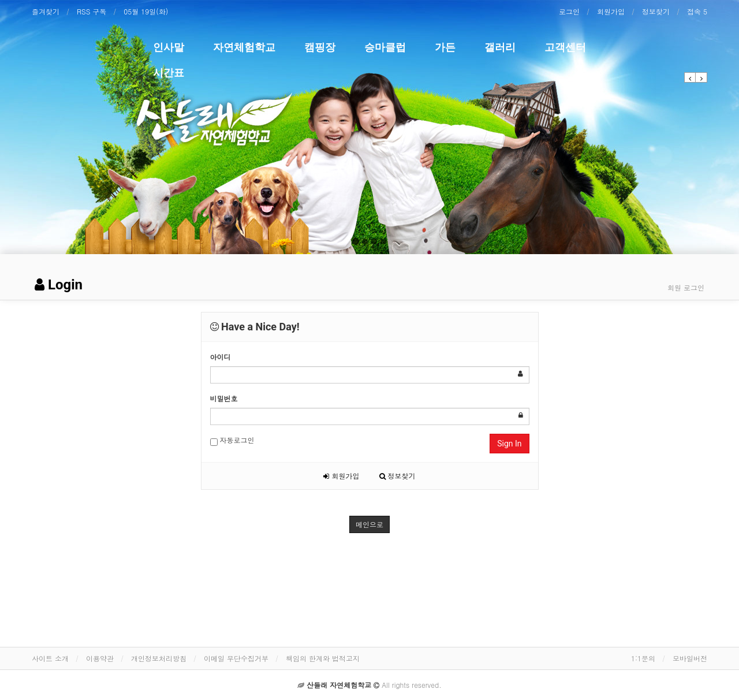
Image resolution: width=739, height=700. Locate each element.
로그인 (569, 11)
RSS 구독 (92, 11)
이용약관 (100, 658)
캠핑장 (320, 47)
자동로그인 (232, 440)
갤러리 (500, 47)
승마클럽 (385, 47)
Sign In (509, 444)
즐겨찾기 (46, 11)
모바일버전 (690, 658)
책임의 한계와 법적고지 (323, 658)
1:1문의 (643, 658)
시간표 (169, 72)
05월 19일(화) (146, 11)
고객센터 (565, 47)
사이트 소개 (50, 658)
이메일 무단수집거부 (236, 658)
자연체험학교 (244, 47)
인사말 (169, 47)
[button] (690, 77)
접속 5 (697, 11)
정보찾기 (656, 11)
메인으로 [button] (369, 524)
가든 (445, 47)
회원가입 (611, 11)
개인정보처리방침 (159, 658)
